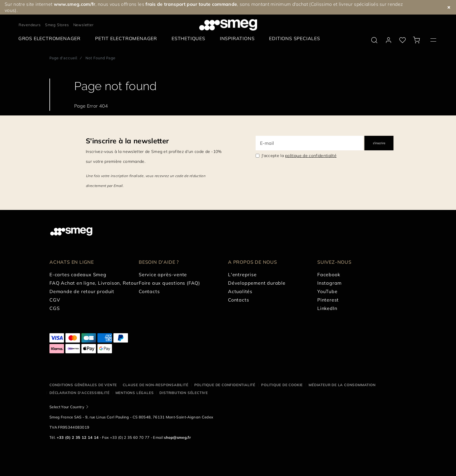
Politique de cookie (282, 385)
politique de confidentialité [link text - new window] (311, 156)
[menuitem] (51, 39)
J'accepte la (299, 156)
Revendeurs (30, 25)
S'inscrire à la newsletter (127, 141)
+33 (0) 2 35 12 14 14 (78, 437)
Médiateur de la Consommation (342, 385)
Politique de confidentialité (225, 385)
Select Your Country (67, 407)
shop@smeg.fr (177, 437)
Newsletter (83, 25)
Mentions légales (135, 393)
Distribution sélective (184, 393)
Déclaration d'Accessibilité (80, 393)
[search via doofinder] (374, 40)
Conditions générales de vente (83, 385)
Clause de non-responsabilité (155, 385)
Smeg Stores (57, 25)
